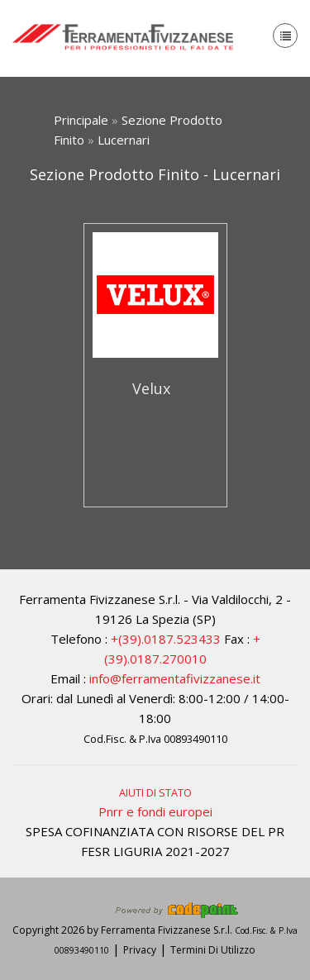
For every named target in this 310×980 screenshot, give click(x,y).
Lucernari (124, 140)
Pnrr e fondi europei (155, 811)
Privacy (140, 950)
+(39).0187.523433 (166, 639)
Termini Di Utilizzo (213, 950)
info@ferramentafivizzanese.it (175, 678)
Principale (81, 120)
